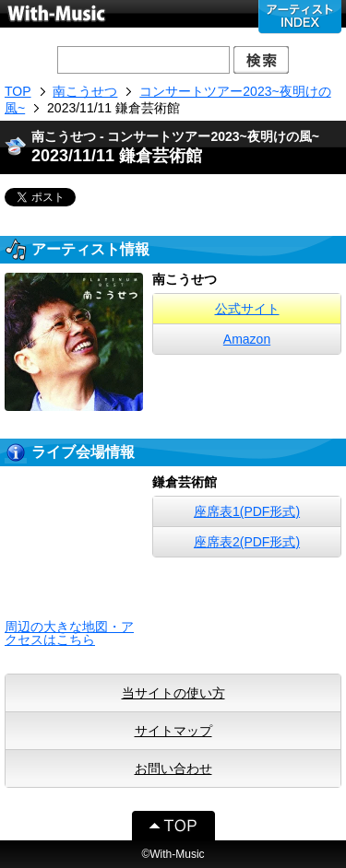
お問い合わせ (173, 768)
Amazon (247, 339)
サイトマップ (173, 731)
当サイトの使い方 (173, 693)
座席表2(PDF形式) (247, 542)
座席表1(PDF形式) (247, 511)
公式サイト (247, 309)
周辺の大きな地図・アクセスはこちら (69, 633)
